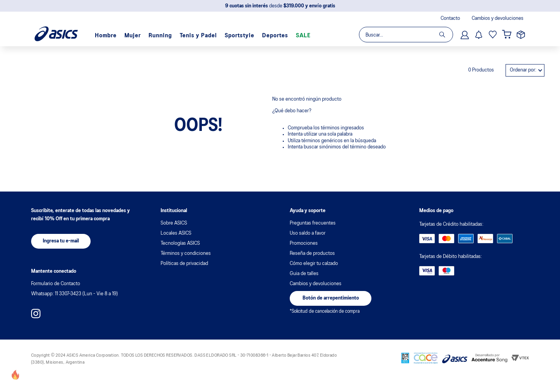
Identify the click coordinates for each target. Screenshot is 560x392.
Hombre (106, 36)
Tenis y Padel (198, 36)
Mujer (133, 36)
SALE (303, 36)
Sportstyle (240, 36)
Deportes (275, 36)
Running (160, 36)
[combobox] (406, 35)
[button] (61, 241)
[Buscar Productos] (446, 35)
